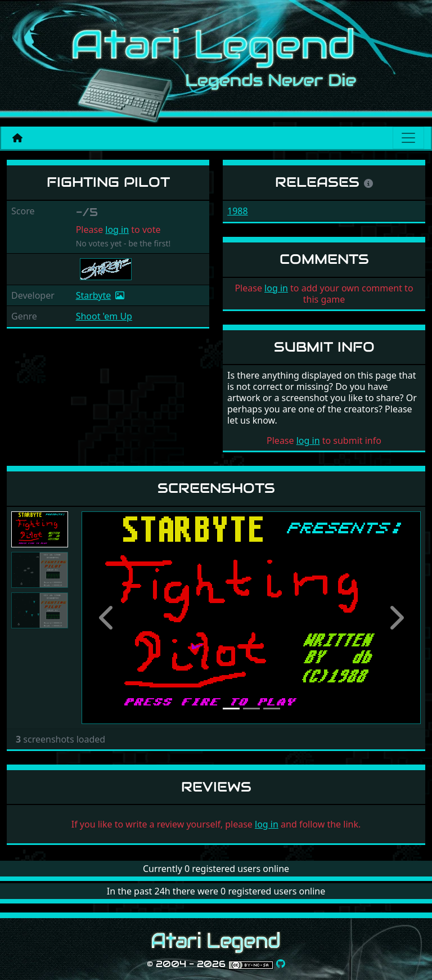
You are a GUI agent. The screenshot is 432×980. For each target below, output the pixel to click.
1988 (238, 211)
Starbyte (94, 295)
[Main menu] (408, 138)
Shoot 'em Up (104, 316)
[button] (107, 617)
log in (117, 230)
